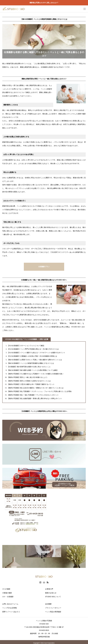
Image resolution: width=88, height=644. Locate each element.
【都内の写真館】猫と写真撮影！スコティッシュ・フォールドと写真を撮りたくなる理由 (39, 391)
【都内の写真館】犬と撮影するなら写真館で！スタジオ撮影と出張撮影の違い (35, 374)
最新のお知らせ (51, 593)
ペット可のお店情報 (10, 608)
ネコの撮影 (6, 589)
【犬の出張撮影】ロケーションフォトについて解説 (26, 346)
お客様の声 (49, 589)
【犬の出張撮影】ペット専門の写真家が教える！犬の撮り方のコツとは (33, 349)
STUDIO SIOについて (53, 597)
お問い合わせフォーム (10, 604)
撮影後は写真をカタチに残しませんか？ (44, 3)
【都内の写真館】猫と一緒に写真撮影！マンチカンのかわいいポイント (33, 395)
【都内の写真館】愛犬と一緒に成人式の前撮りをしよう (27, 377)
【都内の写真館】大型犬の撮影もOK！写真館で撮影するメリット (31, 384)
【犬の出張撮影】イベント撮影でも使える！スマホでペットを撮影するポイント (36, 353)
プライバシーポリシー (53, 608)
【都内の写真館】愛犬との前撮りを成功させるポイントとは (29, 381)
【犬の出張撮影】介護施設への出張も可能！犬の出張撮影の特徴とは (32, 356)
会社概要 (48, 604)
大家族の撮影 (7, 593)
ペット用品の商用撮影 (53, 612)
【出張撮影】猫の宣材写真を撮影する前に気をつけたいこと (29, 367)
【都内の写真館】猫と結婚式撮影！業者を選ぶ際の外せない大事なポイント (35, 399)
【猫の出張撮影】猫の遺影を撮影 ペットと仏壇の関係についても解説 (32, 370)
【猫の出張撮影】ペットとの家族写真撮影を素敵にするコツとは (31, 363)
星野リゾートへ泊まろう (11, 612)
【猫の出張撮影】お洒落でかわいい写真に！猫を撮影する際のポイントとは (35, 360)
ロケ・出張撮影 (8, 597)
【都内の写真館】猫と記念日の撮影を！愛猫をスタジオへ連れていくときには (35, 388)
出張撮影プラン (44, 267)
